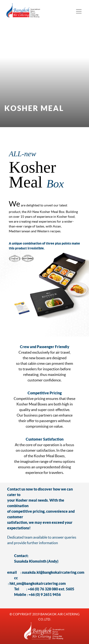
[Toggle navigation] (79, 11)
